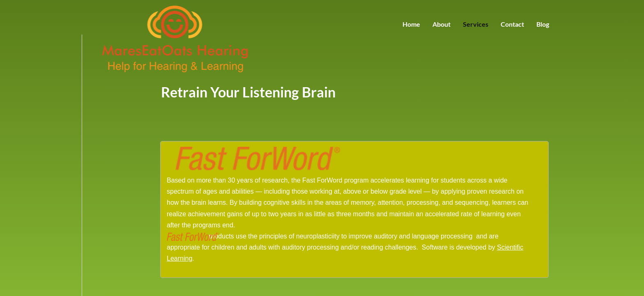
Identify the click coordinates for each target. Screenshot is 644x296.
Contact (512, 24)
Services (476, 24)
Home (411, 24)
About (442, 24)
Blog (543, 24)
